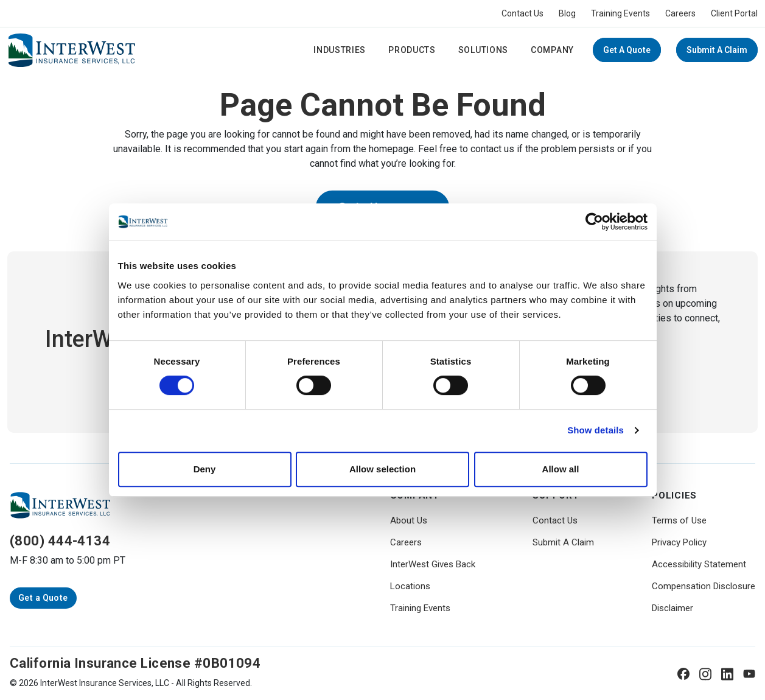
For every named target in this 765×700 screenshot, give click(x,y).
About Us (409, 520)
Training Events (620, 13)
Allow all (561, 469)
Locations (410, 586)
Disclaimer (672, 608)
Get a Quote (627, 50)
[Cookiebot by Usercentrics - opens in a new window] (594, 222)
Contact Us (522, 13)
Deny (205, 469)
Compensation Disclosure (704, 586)
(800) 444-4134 (60, 541)
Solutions (483, 50)
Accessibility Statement (699, 564)
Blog (567, 13)
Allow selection (382, 469)
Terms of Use (679, 520)
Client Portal (734, 13)
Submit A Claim (717, 50)
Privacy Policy (679, 542)
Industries (340, 50)
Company (552, 50)
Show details (596, 430)
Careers (680, 13)
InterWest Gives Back (433, 564)
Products (412, 50)
